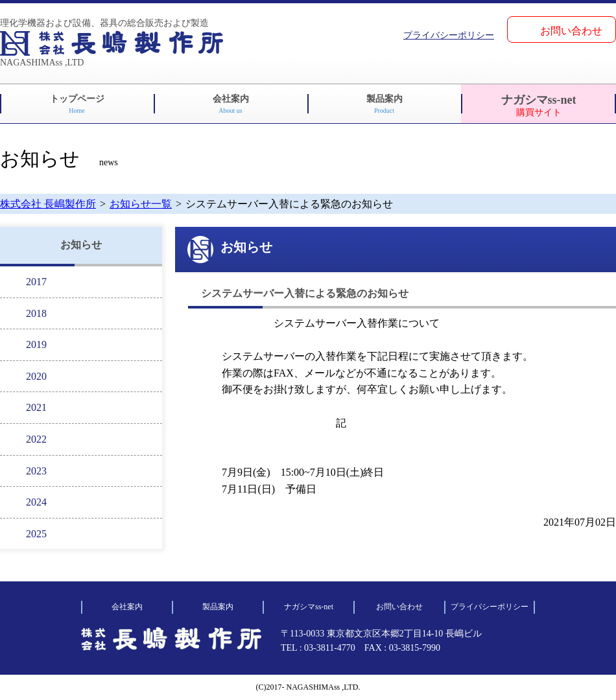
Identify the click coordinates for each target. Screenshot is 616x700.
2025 (36, 534)
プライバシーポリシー (449, 35)
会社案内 (231, 104)
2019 (36, 344)
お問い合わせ (571, 31)
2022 (36, 439)
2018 (36, 313)
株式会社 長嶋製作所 (48, 204)
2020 (36, 376)
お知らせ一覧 (141, 204)
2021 (36, 407)
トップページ (77, 104)
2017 (36, 282)
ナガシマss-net (539, 105)
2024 (36, 502)
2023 (36, 471)
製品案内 (385, 104)
